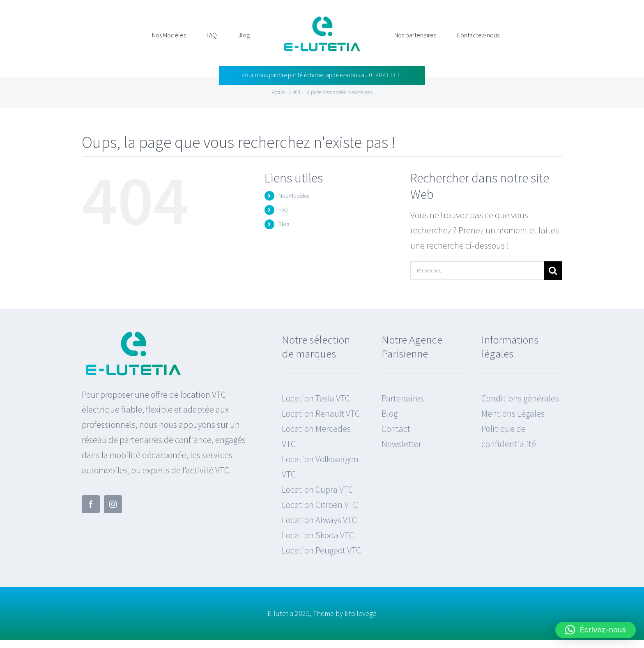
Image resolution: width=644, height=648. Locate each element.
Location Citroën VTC (320, 505)
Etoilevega (361, 613)
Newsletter (401, 444)
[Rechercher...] (477, 271)
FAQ (283, 210)
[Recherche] (553, 271)
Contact (396, 429)
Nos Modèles (294, 196)
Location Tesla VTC (316, 398)
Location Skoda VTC (318, 535)
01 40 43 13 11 (386, 75)
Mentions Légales (513, 413)
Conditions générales (520, 398)
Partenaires (403, 398)
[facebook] (91, 504)
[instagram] (113, 504)
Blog (284, 224)
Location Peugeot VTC (321, 550)
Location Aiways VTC (319, 520)
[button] (596, 630)
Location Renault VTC (321, 413)
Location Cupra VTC (317, 489)
